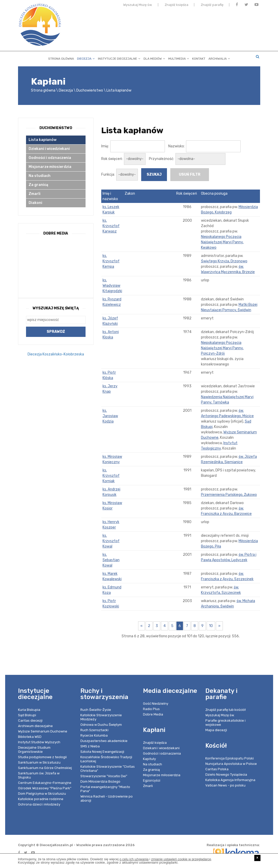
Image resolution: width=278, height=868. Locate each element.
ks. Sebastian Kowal (111, 560)
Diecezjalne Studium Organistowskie (34, 750)
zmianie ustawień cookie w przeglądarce (181, 859)
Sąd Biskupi (27, 715)
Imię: (105, 146)
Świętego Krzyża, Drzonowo (224, 261)
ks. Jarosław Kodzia (110, 416)
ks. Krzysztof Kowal (111, 541)
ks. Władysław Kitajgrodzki (112, 286)
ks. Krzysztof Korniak (111, 476)
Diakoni (35, 203)
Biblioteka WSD (30, 737)
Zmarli (35, 194)
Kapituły (149, 759)
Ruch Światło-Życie (96, 710)
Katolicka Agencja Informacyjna (230, 780)
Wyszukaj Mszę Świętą (56, 308)
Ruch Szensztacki (94, 730)
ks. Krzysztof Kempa (111, 261)
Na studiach (40, 176)
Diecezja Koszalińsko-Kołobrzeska (56, 354)
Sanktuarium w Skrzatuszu (39, 762)
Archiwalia (219, 58)
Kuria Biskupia (29, 710)
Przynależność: (162, 159)
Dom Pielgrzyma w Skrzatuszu (42, 794)
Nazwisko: (176, 146)
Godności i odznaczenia (50, 158)
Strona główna (61, 58)
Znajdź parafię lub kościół (226, 710)
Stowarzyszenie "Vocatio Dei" (104, 776)
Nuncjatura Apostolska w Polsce (231, 764)
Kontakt (199, 58)
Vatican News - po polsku (225, 785)
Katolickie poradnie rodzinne (41, 799)
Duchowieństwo (90, 90)
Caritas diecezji (30, 721)
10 (211, 626)
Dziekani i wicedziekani (49, 149)
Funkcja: (108, 175)
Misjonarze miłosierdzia (50, 167)
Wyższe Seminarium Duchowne (43, 731)
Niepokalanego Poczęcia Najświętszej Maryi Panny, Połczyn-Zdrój (222, 348)
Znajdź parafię (212, 6)
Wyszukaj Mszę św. (138, 6)
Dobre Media (153, 714)
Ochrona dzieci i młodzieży (39, 804)
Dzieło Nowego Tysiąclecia (226, 775)
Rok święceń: (112, 159)
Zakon (130, 194)
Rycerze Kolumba (94, 735)
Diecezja (86, 58)
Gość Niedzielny (156, 704)
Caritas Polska (217, 769)
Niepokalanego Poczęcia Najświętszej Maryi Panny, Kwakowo (222, 242)
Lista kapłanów (119, 90)
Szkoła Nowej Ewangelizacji (102, 752)
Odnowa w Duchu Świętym (101, 725)
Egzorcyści (152, 780)
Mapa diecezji (216, 730)
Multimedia (179, 58)
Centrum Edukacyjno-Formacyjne (45, 783)
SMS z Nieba (90, 746)
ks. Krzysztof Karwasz (111, 226)
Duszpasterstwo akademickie (104, 741)
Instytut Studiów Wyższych (39, 742)
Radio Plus (151, 709)
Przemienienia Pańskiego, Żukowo (229, 495)
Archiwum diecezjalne (35, 726)
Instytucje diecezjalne (119, 58)
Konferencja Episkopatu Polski (230, 758)
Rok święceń (187, 194)
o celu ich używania (134, 859)
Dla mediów (154, 58)
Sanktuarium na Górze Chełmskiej (45, 768)
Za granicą (38, 185)
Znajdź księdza (176, 6)
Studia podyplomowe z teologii (42, 757)
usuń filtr (190, 175)
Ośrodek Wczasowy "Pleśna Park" (45, 788)
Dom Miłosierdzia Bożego (100, 781)
